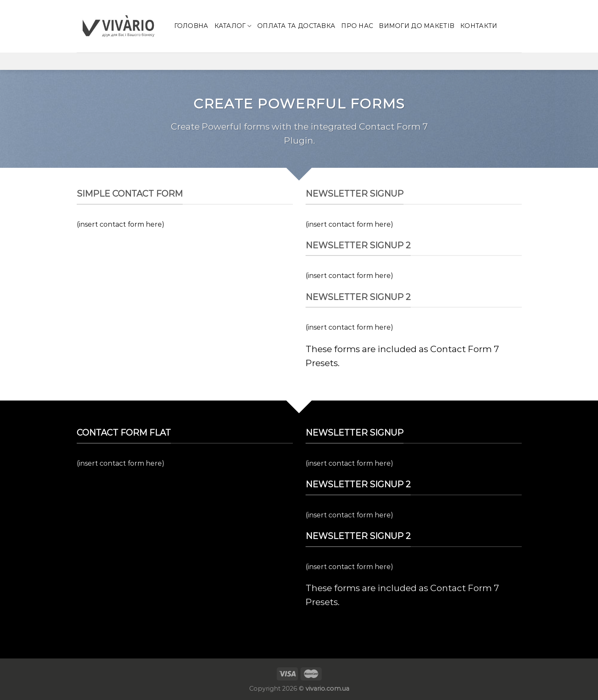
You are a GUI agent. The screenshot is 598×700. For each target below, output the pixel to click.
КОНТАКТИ (479, 26)
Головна (191, 26)
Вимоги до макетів (417, 26)
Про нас (357, 26)
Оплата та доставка (296, 26)
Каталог (233, 26)
